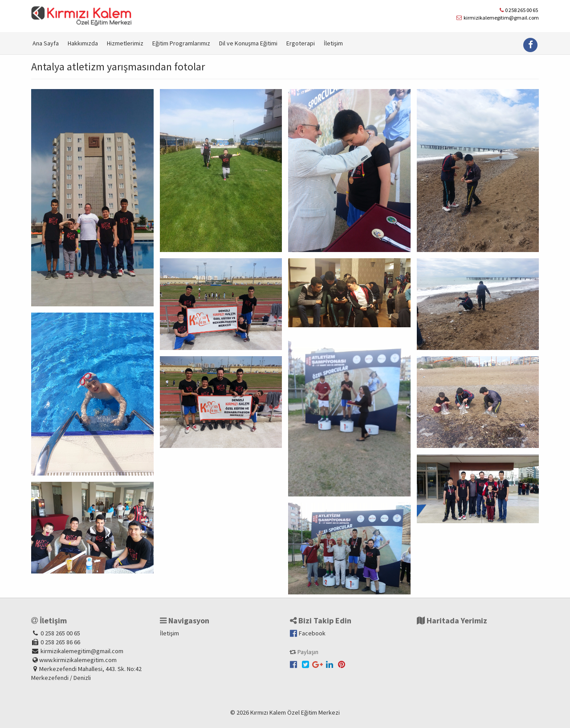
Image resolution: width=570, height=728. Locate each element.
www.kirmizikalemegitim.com (78, 660)
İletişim (333, 43)
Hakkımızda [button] (83, 43)
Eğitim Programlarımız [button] (181, 43)
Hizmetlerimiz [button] (125, 43)
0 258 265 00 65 (521, 10)
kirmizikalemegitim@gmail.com (501, 18)
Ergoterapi (301, 43)
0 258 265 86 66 (60, 642)
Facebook (307, 633)
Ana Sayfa (46, 43)
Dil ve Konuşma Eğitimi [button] (248, 43)
